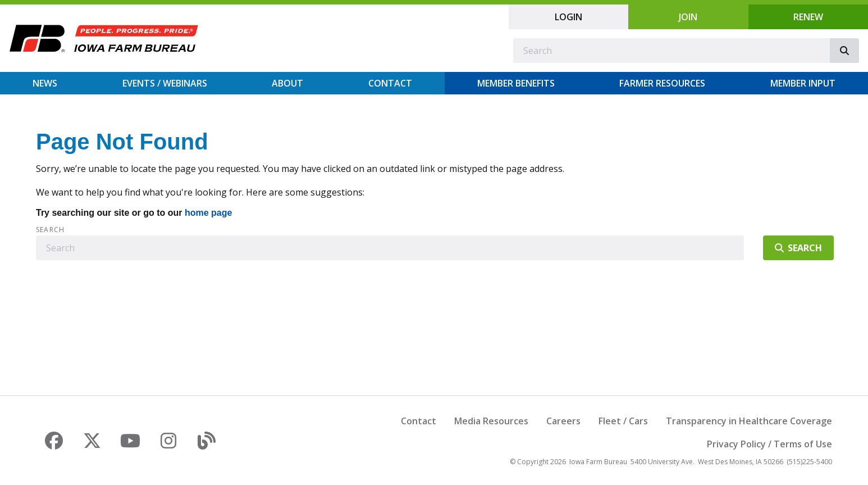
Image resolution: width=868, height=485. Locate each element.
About (287, 83)
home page (208, 213)
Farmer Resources (662, 83)
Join (688, 17)
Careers (563, 421)
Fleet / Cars (623, 421)
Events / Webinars (165, 83)
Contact (390, 83)
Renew (808, 17)
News (45, 83)
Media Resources (491, 421)
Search (50, 230)
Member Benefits (516, 83)
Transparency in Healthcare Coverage (749, 421)
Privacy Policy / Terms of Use (769, 444)
